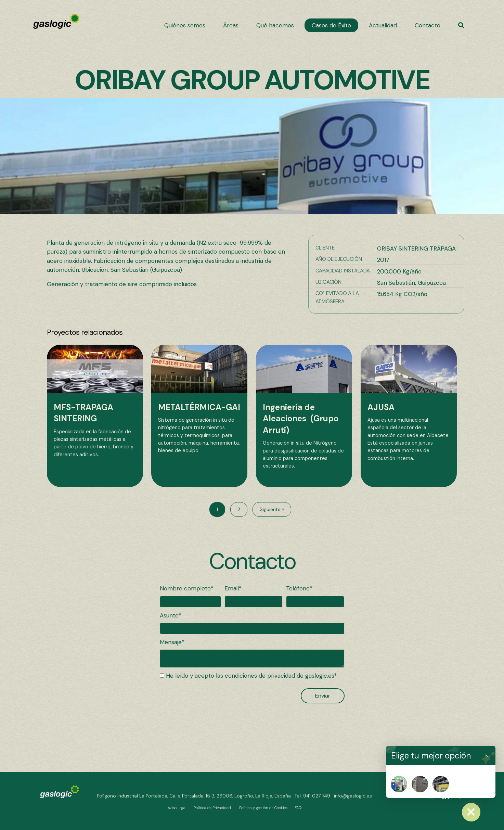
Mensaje (171, 642)
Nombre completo (185, 588)
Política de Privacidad (212, 808)
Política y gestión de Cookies (263, 808)
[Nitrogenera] (420, 784)
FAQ (298, 808)
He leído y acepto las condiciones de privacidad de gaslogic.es (250, 676)
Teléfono (298, 588)
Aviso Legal (177, 808)
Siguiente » (272, 509)
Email (232, 588)
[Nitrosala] (441, 784)
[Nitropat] (399, 784)
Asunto (169, 615)
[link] (185, 25)
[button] (461, 25)
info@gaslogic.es (353, 796)
